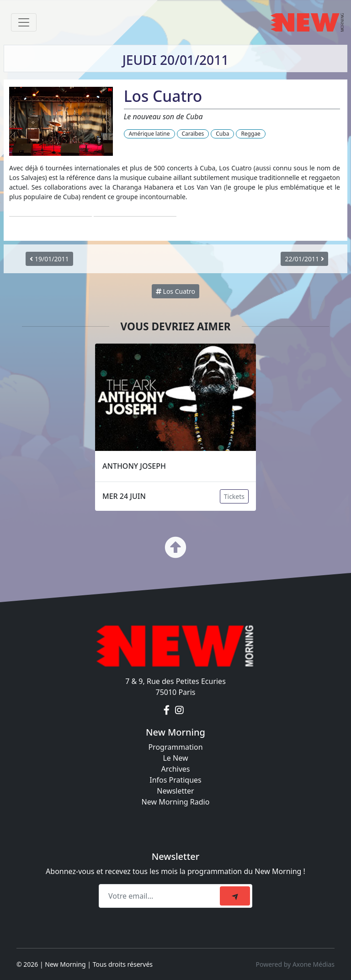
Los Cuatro (175, 291)
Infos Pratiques (175, 780)
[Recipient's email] (161, 896)
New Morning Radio (176, 802)
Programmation (175, 747)
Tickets (234, 496)
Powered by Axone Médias (295, 964)
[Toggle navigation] (24, 22)
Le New (175, 758)
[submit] (235, 896)
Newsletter (175, 791)
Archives (175, 769)
